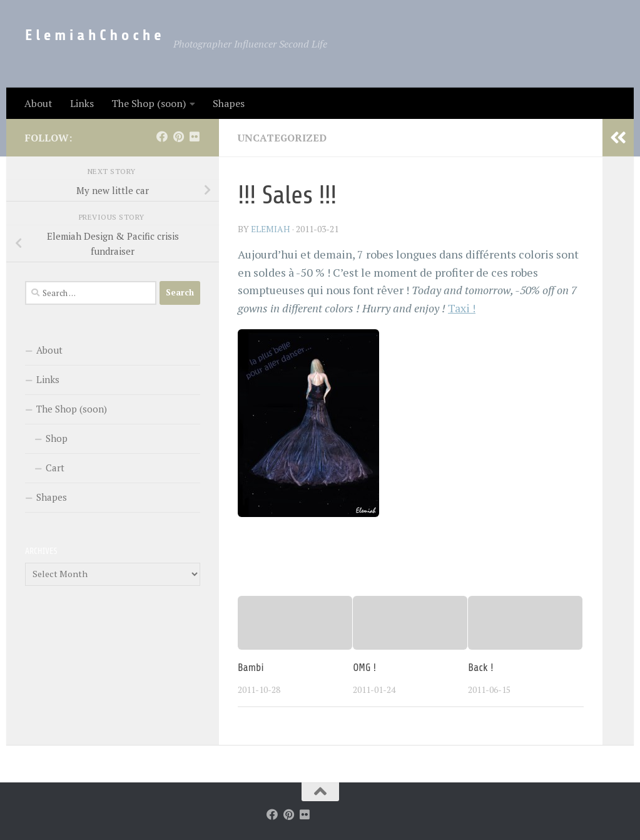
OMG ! (364, 666)
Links (82, 103)
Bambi (251, 666)
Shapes (229, 103)
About (38, 103)
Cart (55, 468)
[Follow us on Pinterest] (178, 136)
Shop (57, 438)
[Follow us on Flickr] (195, 136)
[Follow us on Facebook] (162, 136)
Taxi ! (462, 307)
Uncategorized (282, 138)
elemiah (271, 228)
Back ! (480, 666)
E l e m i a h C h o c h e (93, 35)
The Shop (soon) (149, 103)
